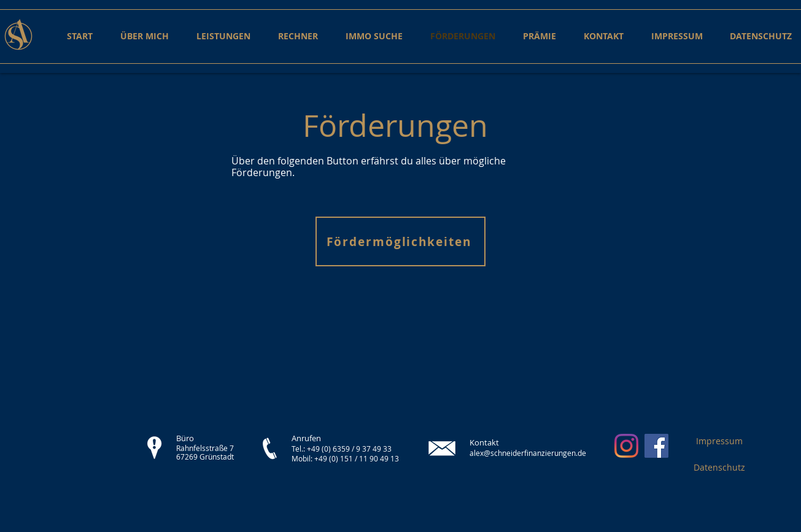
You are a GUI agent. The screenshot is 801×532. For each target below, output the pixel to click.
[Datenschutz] (719, 467)
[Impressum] (719, 441)
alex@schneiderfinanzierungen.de (528, 453)
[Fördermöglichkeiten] (400, 241)
